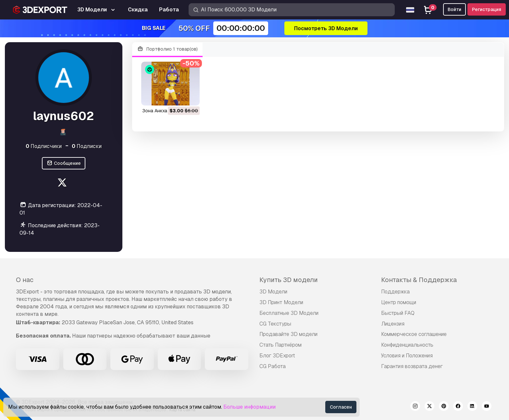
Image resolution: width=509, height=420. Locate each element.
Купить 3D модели (289, 280)
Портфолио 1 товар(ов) (167, 49)
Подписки (87, 146)
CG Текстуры (275, 324)
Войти (454, 9)
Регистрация (487, 9)
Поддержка (395, 292)
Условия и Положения (407, 356)
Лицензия (393, 324)
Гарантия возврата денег (412, 366)
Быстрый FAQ (398, 313)
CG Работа (273, 366)
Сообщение (64, 163)
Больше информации (249, 407)
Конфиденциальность (407, 345)
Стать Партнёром (280, 345)
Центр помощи (399, 302)
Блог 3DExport (277, 356)
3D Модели (273, 292)
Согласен (341, 407)
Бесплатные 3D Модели (289, 313)
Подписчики (44, 146)
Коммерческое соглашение (414, 334)
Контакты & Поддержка (419, 280)
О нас (25, 280)
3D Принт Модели (281, 302)
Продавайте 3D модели (288, 334)
